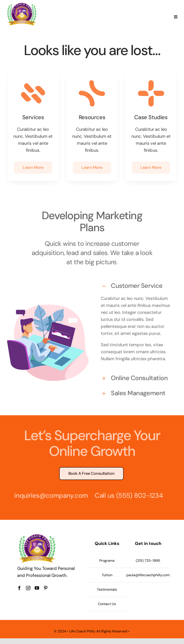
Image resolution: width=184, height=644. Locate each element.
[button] (136, 285)
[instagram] (28, 588)
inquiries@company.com (49, 495)
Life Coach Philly (82, 631)
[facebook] (19, 588)
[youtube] (37, 588)
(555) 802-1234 (138, 495)
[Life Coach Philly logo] (22, 4)
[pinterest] (46, 588)
